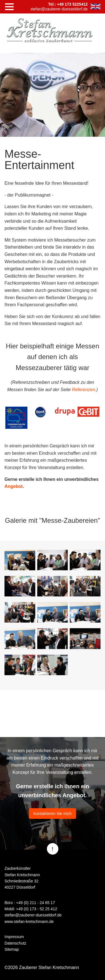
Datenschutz (15, 943)
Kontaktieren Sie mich (52, 814)
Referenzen (84, 390)
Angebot (14, 486)
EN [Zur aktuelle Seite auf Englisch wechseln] (95, 6)
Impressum (14, 937)
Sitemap (12, 949)
